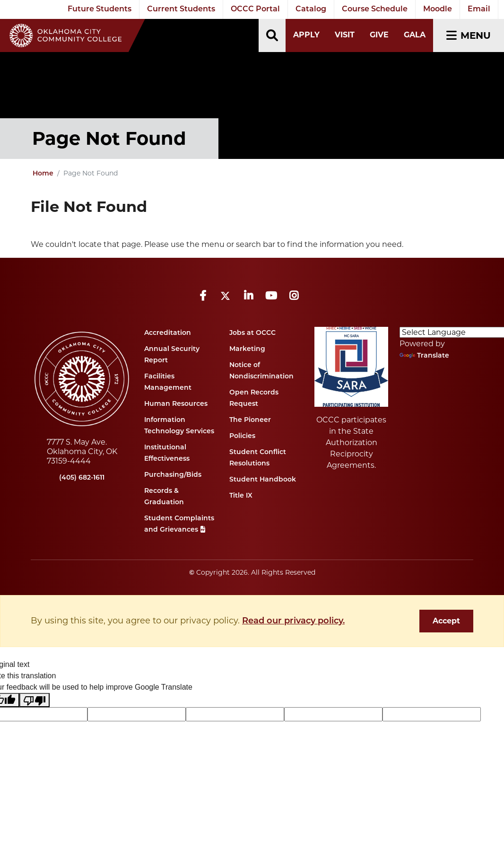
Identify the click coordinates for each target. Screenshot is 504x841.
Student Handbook (263, 480)
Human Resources (176, 404)
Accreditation (168, 333)
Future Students (100, 9)
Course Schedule (375, 9)
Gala (415, 35)
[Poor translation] (35, 700)
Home (43, 174)
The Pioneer (250, 420)
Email (479, 9)
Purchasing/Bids (173, 475)
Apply (306, 35)
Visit (345, 35)
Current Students (181, 9)
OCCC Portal (255, 9)
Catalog (311, 9)
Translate (424, 356)
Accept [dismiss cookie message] (446, 621)
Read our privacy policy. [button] (293, 621)
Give (379, 35)
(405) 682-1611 (82, 478)
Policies (242, 436)
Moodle (438, 9)
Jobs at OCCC (252, 333)
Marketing (247, 349)
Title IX (241, 496)
